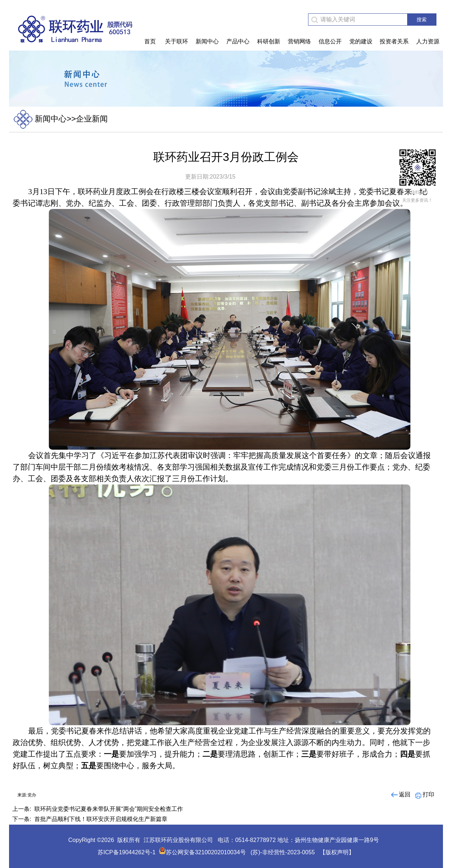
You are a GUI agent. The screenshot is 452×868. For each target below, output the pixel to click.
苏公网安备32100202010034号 (202, 852)
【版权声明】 (337, 852)
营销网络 (299, 41)
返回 (400, 794)
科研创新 (269, 41)
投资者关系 (394, 41)
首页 (150, 41)
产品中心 (238, 41)
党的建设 (361, 41)
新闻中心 (207, 41)
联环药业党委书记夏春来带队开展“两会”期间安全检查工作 (109, 809)
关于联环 (176, 41)
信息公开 (330, 41)
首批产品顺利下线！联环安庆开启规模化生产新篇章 (101, 819)
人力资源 (428, 41)
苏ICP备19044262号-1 (127, 852)
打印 (424, 794)
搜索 (422, 20)
